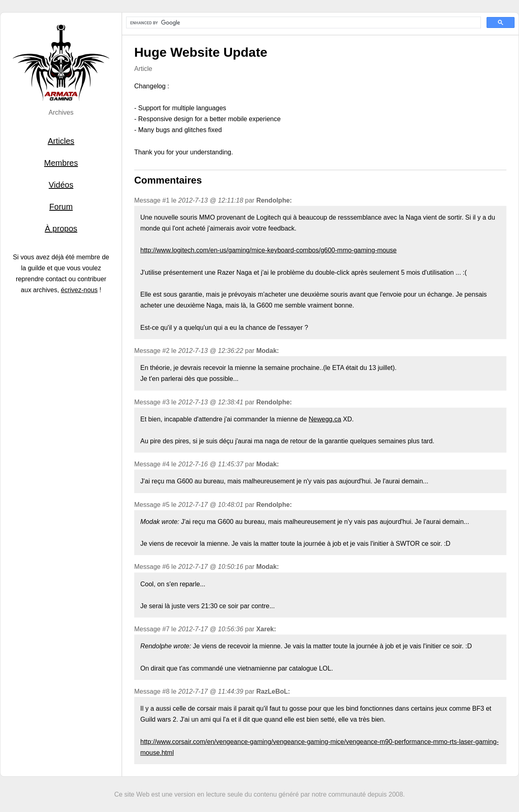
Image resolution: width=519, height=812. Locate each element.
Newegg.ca (325, 419)
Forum (61, 207)
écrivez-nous (79, 290)
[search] (303, 23)
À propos (61, 229)
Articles (61, 141)
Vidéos (61, 185)
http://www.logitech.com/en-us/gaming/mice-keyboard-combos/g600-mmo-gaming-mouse (268, 250)
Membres (61, 163)
